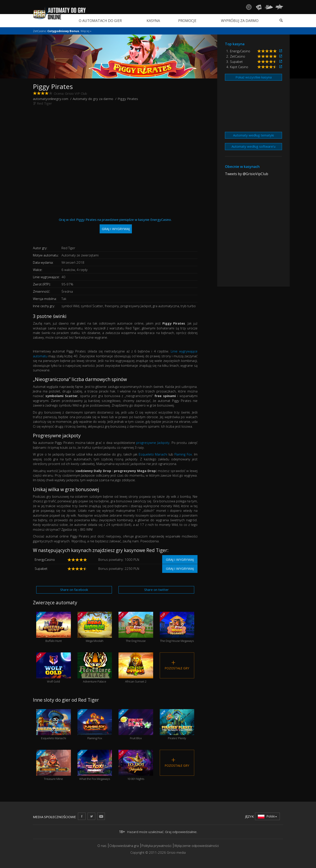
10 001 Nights (136, 765)
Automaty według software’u (253, 146)
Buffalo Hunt (54, 627)
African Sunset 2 (136, 668)
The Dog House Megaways (177, 627)
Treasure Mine (54, 765)
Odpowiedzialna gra (124, 846)
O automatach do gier (100, 21)
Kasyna (153, 21)
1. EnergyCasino (238, 51)
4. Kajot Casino (237, 67)
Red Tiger (44, 103)
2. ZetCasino (236, 56)
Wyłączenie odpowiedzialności (197, 846)
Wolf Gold (54, 668)
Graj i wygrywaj (180, 559)
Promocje (187, 21)
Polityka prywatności (156, 846)
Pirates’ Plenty (177, 725)
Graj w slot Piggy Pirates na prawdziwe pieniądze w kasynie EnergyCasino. (115, 225)
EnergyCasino (45, 559)
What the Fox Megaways (95, 765)
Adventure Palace (95, 668)
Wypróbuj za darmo (240, 21)
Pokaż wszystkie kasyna (254, 77)
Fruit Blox (136, 725)
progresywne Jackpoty (153, 443)
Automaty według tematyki (253, 135)
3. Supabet (234, 62)
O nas (102, 846)
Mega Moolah (95, 627)
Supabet (41, 568)
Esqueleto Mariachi (153, 454)
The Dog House (136, 627)
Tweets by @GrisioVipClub (247, 174)
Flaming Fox (183, 454)
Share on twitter (156, 590)
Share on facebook (74, 590)
